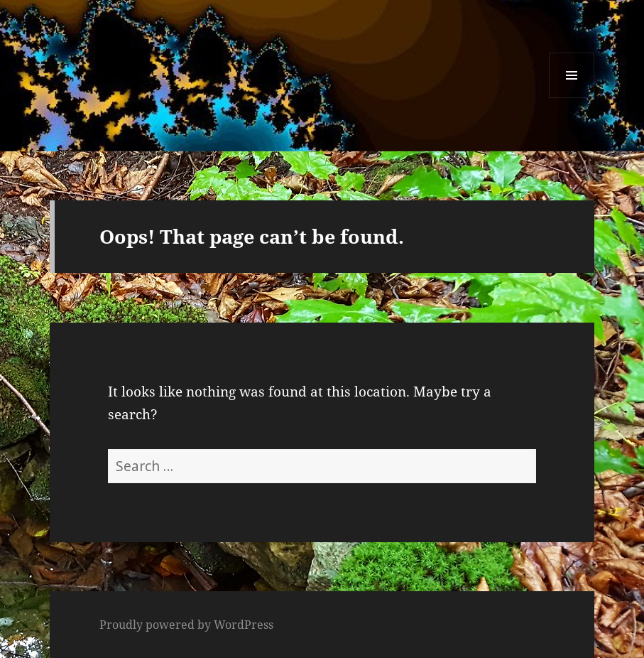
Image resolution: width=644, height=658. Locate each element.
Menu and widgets (572, 98)
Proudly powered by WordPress (186, 625)
